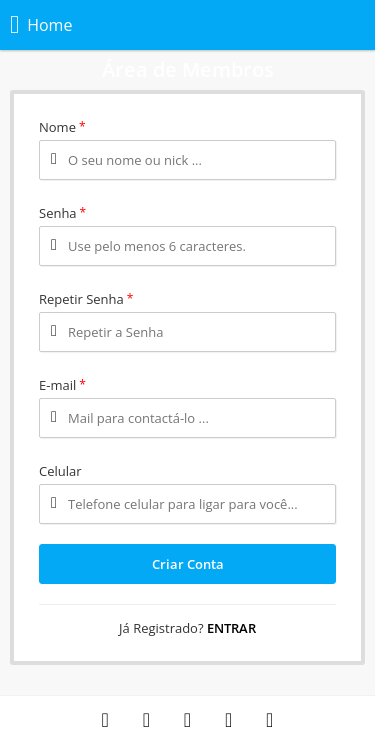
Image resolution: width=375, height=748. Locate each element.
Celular (60, 471)
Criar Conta (188, 564)
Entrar (231, 628)
